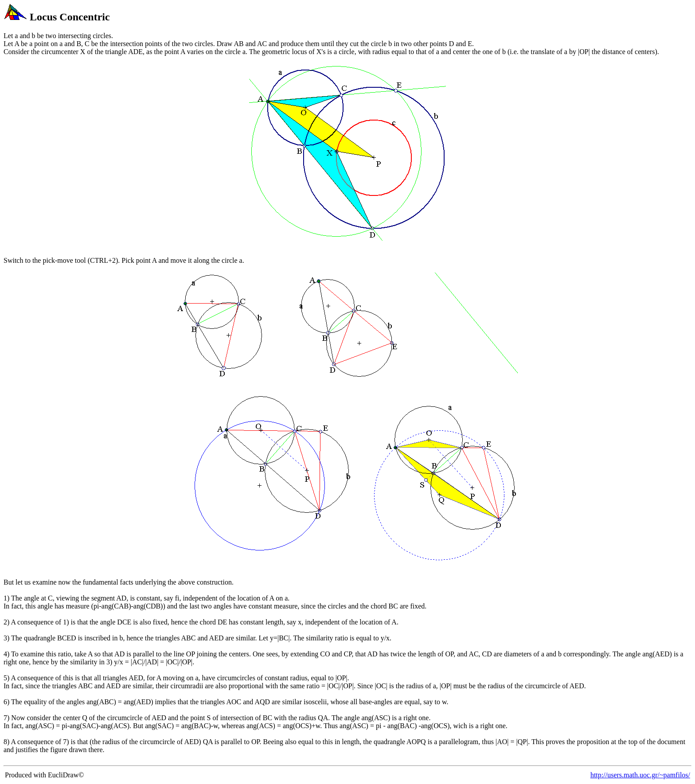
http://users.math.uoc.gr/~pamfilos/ (640, 775)
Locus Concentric (70, 17)
